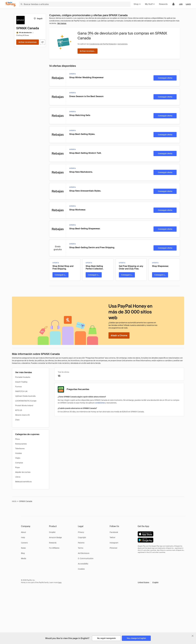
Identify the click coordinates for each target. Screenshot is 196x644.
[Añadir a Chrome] (119, 335)
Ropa (17, 467)
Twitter (112, 537)
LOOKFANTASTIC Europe (26, 401)
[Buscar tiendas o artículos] (75, 4)
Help (23, 537)
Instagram (114, 543)
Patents (81, 543)
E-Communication (86, 558)
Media (24, 558)
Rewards (163, 4)
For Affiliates (54, 548)
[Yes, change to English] (136, 638)
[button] (148, 582)
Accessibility (83, 564)
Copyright (82, 537)
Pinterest (113, 548)
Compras (19, 463)
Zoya (17, 420)
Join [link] (181, 4)
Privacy (81, 532)
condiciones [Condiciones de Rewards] (100, 403)
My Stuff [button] (150, 4)
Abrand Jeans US (22, 415)
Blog (23, 553)
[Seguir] (38, 18)
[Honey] (10, 4)
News (23, 548)
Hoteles (18, 453)
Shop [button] (137, 4)
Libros (18, 477)
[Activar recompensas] (28, 42)
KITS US (19, 410)
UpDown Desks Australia (25, 396)
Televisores (20, 449)
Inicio (14, 501)
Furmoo (18, 387)
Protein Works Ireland (24, 406)
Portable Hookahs (23, 377)
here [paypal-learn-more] (60, 582)
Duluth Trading (21, 382)
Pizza (17, 439)
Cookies (81, 569)
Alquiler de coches (23, 472)
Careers (24, 543)
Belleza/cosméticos (23, 482)
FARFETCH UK (21, 391)
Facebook (114, 532)
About (23, 532)
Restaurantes (21, 444)
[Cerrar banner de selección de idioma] (193, 636)
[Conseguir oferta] (165, 78)
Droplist (52, 532)
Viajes (18, 458)
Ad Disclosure (84, 553)
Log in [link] (188, 4)
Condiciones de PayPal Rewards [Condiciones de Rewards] (103, 44)
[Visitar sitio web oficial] (43, 42)
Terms (81, 548)
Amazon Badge (55, 537)
